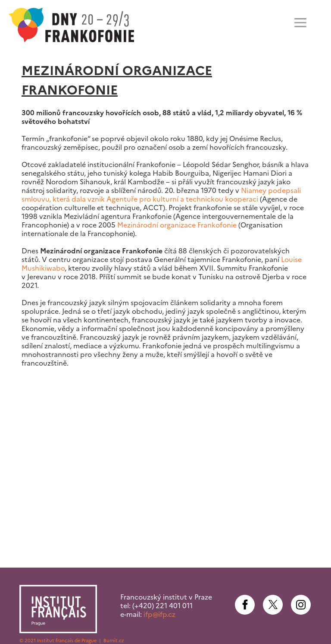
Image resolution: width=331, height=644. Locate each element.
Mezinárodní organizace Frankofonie (177, 225)
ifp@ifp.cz (159, 614)
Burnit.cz (114, 641)
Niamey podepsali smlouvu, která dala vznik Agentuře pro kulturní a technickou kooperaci (161, 195)
